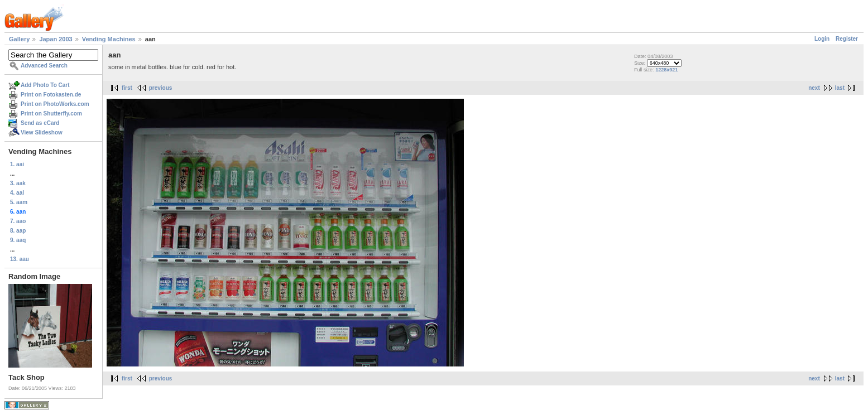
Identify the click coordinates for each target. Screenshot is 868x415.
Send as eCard (40, 123)
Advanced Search (44, 66)
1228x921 (666, 70)
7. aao (18, 221)
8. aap (18, 231)
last (840, 88)
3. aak (18, 183)
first (127, 88)
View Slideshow (42, 132)
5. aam (19, 202)
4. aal (17, 193)
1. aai (17, 164)
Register (847, 39)
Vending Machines (109, 39)
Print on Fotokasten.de (51, 95)
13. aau (20, 259)
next (814, 88)
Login (822, 39)
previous (161, 88)
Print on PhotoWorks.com (55, 104)
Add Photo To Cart (45, 85)
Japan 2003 (56, 39)
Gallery (19, 39)
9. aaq (18, 240)
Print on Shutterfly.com (51, 114)
